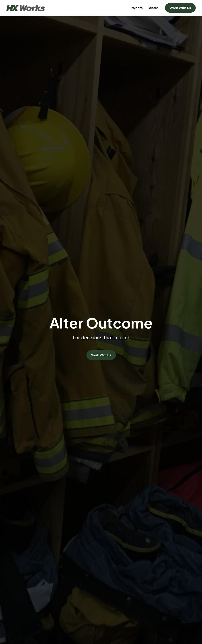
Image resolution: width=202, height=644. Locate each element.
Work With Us (180, 8)
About (154, 8)
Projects (136, 8)
